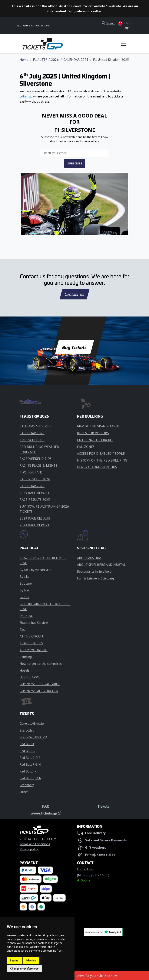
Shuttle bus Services (34, 623)
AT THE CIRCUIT (32, 636)
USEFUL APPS (30, 677)
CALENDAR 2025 (76, 60)
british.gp (26, 96)
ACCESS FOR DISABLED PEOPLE (101, 453)
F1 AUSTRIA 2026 (46, 60)
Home (24, 60)
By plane (26, 583)
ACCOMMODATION (34, 650)
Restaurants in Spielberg (94, 571)
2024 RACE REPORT (34, 525)
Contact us (74, 294)
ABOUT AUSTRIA (89, 558)
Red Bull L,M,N (30, 778)
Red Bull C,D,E (30, 758)
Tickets (103, 806)
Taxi (22, 629)
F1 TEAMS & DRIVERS (36, 426)
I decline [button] (31, 961)
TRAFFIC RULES (31, 643)
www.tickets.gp (46, 813)
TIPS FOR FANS (31, 472)
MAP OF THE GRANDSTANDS (98, 426)
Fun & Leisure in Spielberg (95, 578)
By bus (24, 597)
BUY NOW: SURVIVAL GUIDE (40, 684)
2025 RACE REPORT (34, 493)
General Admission (33, 723)
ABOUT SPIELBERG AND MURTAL (101, 565)
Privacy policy (29, 849)
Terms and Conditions (35, 844)
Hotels (25, 670)
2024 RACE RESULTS (35, 518)
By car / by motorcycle (35, 570)
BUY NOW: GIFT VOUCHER (39, 691)
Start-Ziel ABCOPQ (33, 737)
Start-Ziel (27, 730)
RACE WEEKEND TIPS (36, 459)
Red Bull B (27, 751)
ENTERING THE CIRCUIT (95, 440)
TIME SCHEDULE (32, 440)
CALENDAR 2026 (32, 433)
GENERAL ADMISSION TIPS (97, 467)
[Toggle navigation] (123, 44)
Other (24, 792)
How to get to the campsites (41, 663)
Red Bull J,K (28, 771)
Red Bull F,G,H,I (31, 764)
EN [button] (124, 23)
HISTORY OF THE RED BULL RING (102, 460)
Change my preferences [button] (24, 969)
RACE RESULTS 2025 (35, 499)
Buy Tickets (74, 347)
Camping (26, 657)
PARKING (26, 616)
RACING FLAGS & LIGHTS (38, 465)
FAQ (46, 806)
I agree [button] (14, 961)
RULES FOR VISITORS (93, 433)
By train (25, 590)
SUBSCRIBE (75, 163)
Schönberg (27, 785)
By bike (24, 576)
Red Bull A (27, 744)
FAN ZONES (86, 447)
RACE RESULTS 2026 (35, 479)
